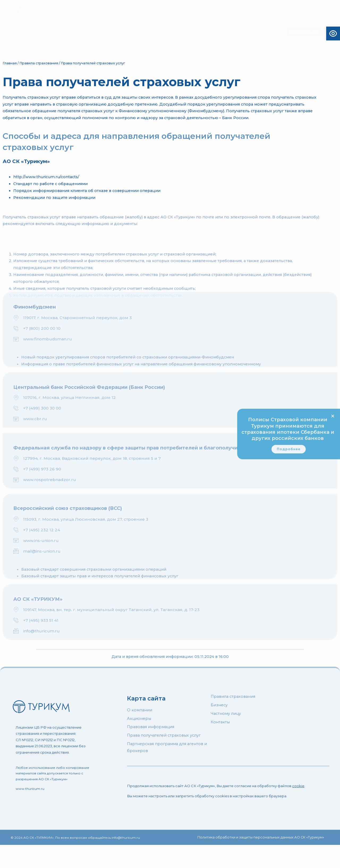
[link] (289, 452)
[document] (170, 434)
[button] (333, 413)
